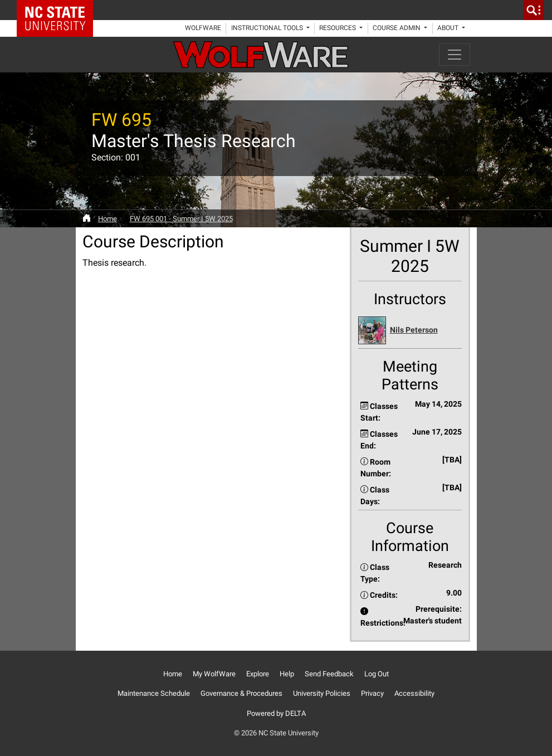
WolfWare (203, 28)
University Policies (322, 693)
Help (287, 674)
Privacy (372, 693)
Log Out (377, 674)
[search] (534, 10)
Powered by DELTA (276, 713)
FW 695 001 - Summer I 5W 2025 (181, 219)
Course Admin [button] (397, 28)
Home (108, 219)
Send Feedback (329, 674)
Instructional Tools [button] (268, 28)
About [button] (449, 28)
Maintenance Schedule (154, 693)
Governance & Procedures (241, 693)
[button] (410, 331)
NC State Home (59, 10)
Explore (258, 674)
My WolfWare (214, 674)
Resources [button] (338, 28)
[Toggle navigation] (455, 55)
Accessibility (414, 693)
